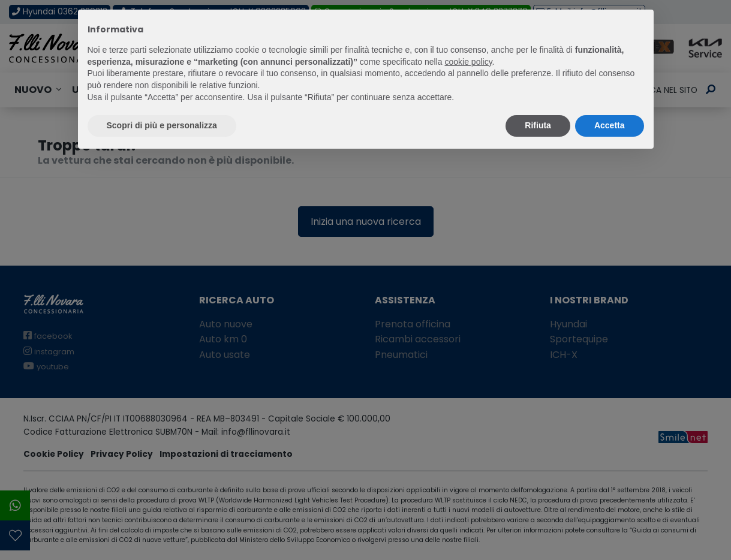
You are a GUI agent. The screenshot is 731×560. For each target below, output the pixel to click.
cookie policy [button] (468, 62)
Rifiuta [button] (538, 125)
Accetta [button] (610, 125)
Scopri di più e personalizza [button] (162, 125)
